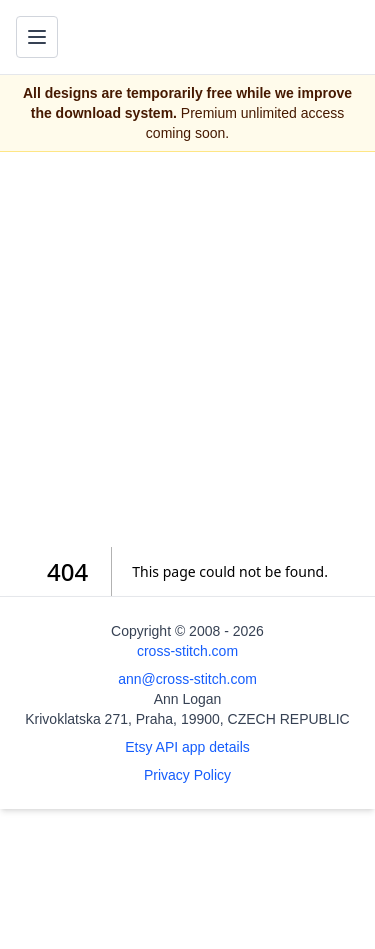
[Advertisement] (187, 349)
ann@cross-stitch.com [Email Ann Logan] (187, 679)
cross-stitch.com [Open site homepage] (187, 651)
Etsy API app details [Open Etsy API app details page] (187, 747)
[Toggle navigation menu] (37, 37)
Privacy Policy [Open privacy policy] (187, 775)
